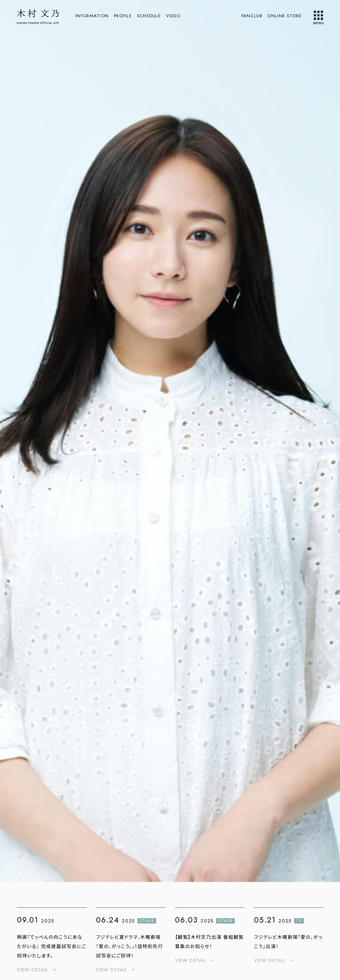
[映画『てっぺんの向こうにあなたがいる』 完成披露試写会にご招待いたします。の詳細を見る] (52, 942)
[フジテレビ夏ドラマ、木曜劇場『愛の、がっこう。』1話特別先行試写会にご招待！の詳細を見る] (131, 942)
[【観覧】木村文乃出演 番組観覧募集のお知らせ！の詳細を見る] (210, 937)
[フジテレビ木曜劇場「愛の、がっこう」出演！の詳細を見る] (289, 937)
